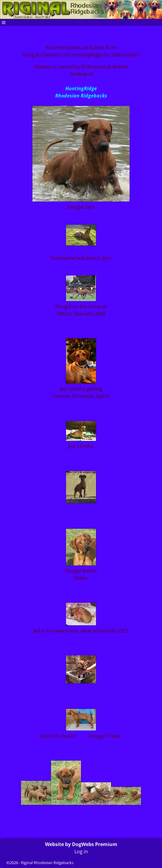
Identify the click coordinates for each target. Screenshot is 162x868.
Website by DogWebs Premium (81, 844)
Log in (81, 851)
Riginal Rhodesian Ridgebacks (47, 863)
